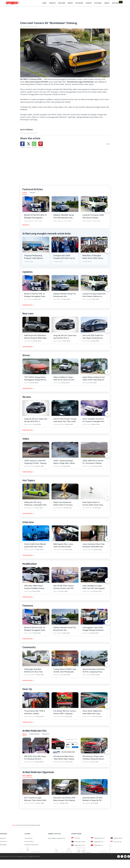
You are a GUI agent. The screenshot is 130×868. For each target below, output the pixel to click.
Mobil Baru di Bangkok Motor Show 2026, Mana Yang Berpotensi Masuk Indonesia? (93, 257)
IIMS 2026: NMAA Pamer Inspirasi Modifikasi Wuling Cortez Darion (34, 587)
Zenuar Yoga (57, 383)
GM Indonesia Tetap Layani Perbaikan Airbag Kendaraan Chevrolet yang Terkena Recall (94, 758)
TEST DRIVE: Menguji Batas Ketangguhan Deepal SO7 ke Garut (35, 379)
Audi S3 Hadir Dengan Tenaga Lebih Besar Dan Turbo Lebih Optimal (65, 420)
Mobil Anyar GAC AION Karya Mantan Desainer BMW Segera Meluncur (36, 337)
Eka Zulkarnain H (29, 508)
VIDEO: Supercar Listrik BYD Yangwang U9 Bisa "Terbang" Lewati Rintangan (36, 462)
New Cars (62, 3)
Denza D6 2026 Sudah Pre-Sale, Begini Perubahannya (93, 337)
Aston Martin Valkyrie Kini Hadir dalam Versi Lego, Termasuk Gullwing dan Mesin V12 (94, 712)
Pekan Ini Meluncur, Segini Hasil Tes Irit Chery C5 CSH (64, 379)
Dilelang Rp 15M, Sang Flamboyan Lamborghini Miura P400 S (36, 504)
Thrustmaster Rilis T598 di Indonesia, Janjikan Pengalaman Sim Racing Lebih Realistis (36, 712)
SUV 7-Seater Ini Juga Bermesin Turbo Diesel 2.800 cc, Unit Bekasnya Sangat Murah (35, 799)
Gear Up (89, 3)
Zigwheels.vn (97, 845)
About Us (3, 838)
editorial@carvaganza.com (57, 838)
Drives (70, 3)
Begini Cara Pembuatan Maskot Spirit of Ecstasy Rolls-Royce (63, 504)
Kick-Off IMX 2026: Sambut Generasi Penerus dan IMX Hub (64, 587)
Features (98, 3)
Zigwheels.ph (116, 838)
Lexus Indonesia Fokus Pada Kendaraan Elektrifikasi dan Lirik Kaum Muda (93, 545)
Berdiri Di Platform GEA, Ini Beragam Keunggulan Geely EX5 (35, 216)
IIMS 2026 (115, 3)
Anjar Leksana (29, 221)
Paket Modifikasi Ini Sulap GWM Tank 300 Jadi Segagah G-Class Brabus (94, 587)
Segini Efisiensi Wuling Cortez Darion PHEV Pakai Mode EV (94, 379)
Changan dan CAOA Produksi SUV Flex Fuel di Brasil (64, 257)
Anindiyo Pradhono (59, 424)
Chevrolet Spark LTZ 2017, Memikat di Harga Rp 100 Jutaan (93, 799)
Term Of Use (28, 838)
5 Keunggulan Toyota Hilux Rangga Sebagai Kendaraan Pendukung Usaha (93, 629)
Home (44, 3)
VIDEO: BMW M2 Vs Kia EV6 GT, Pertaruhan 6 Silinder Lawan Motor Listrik (93, 462)
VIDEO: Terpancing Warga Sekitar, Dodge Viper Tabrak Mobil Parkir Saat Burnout (64, 462)
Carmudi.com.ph (78, 842)
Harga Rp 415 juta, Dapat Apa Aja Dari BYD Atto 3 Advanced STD (65, 337)
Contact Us (4, 841)
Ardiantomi (57, 803)
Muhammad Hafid (30, 466)
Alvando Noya (58, 466)
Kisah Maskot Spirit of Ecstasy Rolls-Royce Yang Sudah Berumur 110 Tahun (93, 504)
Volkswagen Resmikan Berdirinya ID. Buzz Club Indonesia (33, 671)
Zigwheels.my (97, 842)
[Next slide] (107, 210)
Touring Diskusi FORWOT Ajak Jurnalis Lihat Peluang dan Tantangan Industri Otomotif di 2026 (65, 671)
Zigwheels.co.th (78, 845)
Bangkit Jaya (57, 675)
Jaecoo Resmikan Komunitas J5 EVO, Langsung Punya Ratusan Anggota (94, 671)
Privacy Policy (29, 841)
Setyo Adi (27, 383)
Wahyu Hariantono (30, 550)
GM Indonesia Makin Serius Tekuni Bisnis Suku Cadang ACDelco (64, 758)
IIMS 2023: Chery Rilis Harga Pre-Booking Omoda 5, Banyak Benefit (35, 758)
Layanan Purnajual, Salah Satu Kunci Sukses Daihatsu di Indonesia (93, 216)
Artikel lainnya (27, 305)
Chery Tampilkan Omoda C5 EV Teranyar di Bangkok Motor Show (94, 420)
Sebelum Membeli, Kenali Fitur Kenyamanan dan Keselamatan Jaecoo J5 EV (65, 216)
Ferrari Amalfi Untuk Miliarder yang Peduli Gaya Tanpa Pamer (35, 545)
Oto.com (76, 838)
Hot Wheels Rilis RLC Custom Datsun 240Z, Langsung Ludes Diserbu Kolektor (65, 712)
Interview (79, 3)
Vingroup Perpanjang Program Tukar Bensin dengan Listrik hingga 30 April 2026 (35, 257)
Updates (52, 3)
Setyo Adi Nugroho (59, 762)
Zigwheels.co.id (98, 838)
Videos (107, 3)
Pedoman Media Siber (31, 845)
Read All (25, 225)
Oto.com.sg (116, 842)
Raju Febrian (27, 27)
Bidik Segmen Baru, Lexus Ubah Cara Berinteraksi (63, 545)
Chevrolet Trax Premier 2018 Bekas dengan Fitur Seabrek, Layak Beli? (64, 799)
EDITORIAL (3, 845)
